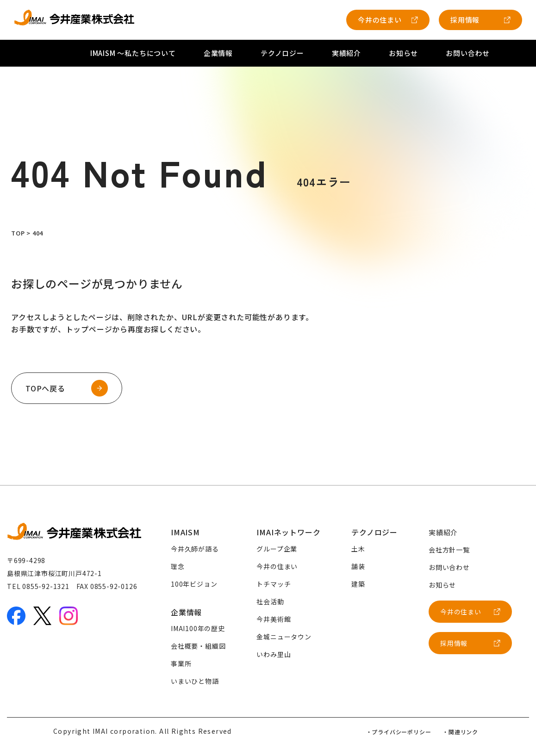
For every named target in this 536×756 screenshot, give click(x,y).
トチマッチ (274, 584)
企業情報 (218, 53)
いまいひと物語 (195, 681)
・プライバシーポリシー (399, 732)
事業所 (181, 663)
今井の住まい (380, 20)
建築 (358, 584)
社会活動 (270, 601)
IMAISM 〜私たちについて (133, 53)
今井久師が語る (195, 549)
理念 (178, 566)
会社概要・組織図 (198, 646)
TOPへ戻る (45, 388)
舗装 (358, 566)
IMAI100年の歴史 (198, 628)
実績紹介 (346, 53)
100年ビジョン (194, 584)
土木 (358, 549)
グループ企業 (277, 549)
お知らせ (403, 53)
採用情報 (465, 20)
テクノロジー (282, 53)
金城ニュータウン (284, 637)
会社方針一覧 (449, 550)
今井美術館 (274, 619)
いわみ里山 (274, 654)
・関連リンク (460, 732)
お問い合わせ (468, 53)
